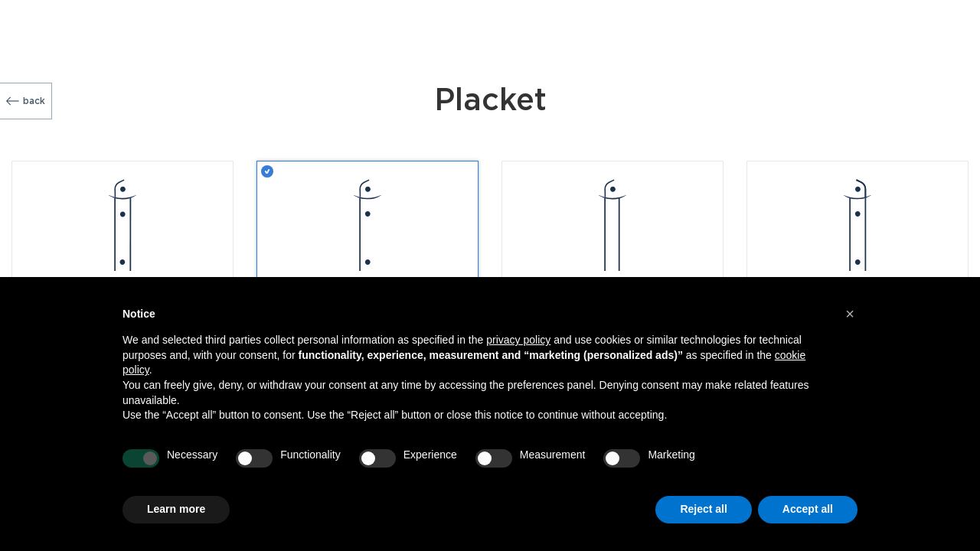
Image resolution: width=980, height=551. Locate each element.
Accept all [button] (808, 509)
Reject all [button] (703, 509)
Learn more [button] (176, 509)
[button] (850, 314)
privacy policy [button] (518, 340)
